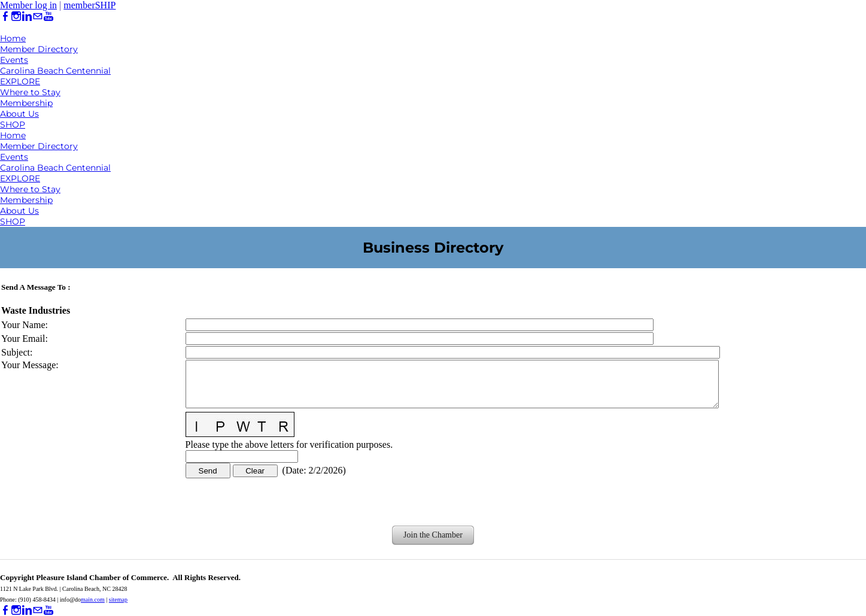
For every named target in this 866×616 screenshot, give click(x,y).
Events (14, 60)
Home (13, 38)
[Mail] (38, 16)
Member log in (28, 5)
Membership (26, 103)
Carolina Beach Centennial (55, 71)
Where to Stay (30, 92)
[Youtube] (48, 16)
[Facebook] (5, 16)
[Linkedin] (27, 16)
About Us (19, 114)
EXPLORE (20, 81)
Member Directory (39, 49)
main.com (93, 600)
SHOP (13, 125)
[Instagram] (16, 16)
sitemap (118, 600)
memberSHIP (89, 5)
